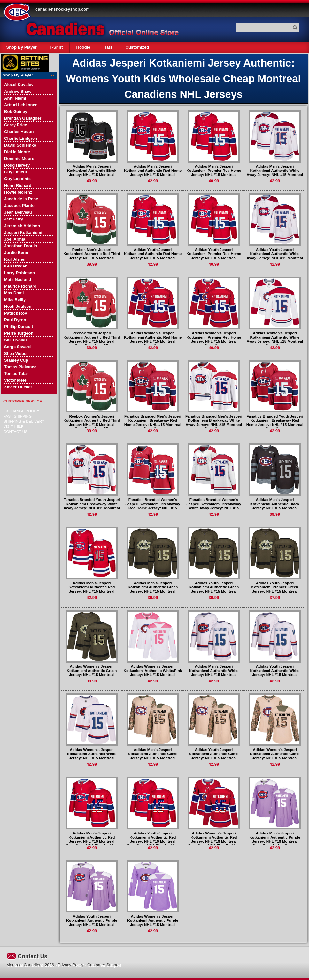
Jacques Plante (19, 206)
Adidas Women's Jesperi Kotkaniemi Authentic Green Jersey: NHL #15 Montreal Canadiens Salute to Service (92, 673)
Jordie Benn (16, 253)
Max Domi (14, 293)
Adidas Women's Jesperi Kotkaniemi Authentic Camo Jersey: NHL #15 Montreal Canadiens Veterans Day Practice (275, 758)
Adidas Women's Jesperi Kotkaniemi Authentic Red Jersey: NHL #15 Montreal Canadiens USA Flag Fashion (214, 839)
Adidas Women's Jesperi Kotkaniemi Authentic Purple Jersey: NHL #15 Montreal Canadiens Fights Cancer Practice (153, 924)
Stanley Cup (16, 360)
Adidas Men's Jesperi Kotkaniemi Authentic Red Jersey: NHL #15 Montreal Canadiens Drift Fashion (92, 589)
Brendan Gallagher (23, 118)
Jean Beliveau (18, 212)
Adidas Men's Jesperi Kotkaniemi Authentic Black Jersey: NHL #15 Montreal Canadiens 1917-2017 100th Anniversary (275, 508)
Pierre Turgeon (19, 333)
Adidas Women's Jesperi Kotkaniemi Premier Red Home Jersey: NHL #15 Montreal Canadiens (214, 339)
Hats (108, 47)
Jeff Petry (14, 219)
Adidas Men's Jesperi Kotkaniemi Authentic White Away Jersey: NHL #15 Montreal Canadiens (275, 172)
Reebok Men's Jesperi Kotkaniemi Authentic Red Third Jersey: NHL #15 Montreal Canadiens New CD (92, 256)
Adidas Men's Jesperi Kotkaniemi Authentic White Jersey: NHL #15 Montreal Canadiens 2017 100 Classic (214, 673)
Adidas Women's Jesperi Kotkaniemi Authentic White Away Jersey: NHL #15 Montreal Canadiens (275, 339)
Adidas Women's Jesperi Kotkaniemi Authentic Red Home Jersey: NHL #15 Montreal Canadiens (153, 339)
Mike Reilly (15, 300)
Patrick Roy (16, 313)
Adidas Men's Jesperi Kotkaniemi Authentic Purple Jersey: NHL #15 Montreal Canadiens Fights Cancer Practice (275, 841)
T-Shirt (56, 47)
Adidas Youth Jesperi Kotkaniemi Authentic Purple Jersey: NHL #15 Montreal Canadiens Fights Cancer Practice (92, 924)
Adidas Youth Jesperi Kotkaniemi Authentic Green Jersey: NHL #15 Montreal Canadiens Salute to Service (214, 589)
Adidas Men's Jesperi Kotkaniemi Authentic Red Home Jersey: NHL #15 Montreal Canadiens (153, 172)
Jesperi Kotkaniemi (23, 232)
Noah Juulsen (18, 306)
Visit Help (14, 426)
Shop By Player (22, 47)
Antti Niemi (15, 98)
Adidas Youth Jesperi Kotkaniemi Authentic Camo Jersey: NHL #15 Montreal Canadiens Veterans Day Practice (214, 758)
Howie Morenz (18, 192)
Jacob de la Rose (21, 199)
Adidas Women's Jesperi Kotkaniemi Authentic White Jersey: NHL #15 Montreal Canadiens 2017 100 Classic (92, 756)
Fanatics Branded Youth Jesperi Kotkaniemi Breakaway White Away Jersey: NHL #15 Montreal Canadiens (92, 506)
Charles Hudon (19, 132)
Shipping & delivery (24, 421)
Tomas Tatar (16, 374)
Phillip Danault (19, 327)
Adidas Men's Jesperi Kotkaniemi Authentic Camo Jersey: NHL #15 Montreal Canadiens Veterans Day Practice (153, 758)
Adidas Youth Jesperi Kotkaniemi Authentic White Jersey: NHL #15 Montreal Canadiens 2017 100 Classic (275, 673)
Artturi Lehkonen (21, 105)
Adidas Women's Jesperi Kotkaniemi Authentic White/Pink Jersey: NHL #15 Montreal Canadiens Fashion (153, 673)
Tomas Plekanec (20, 367)
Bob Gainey (16, 112)
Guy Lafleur (16, 172)
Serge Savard (17, 347)
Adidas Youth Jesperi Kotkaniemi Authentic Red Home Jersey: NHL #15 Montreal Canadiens (153, 256)
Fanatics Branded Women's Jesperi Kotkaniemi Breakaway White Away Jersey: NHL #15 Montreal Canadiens (214, 506)
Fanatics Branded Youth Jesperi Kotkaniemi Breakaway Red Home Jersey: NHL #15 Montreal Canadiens (275, 422)
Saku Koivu (15, 340)
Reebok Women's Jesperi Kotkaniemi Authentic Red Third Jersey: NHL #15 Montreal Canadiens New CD (92, 422)
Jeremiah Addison (22, 226)
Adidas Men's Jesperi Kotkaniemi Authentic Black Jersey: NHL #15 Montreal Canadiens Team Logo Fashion (92, 172)
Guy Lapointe (17, 179)
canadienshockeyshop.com (63, 9)
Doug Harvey (17, 165)
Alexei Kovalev (19, 85)
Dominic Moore (19, 159)
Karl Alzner (15, 259)
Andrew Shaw (18, 91)
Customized (137, 47)
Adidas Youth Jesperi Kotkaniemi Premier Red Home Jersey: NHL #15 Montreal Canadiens (214, 256)
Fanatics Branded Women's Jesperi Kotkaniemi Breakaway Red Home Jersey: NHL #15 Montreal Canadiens (153, 506)
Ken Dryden (16, 266)
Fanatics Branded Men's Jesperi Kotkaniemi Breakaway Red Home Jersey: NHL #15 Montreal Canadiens (153, 422)
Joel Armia (15, 239)
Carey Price (16, 125)
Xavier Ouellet (18, 387)
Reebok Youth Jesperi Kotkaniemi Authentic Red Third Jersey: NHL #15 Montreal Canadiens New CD (92, 339)
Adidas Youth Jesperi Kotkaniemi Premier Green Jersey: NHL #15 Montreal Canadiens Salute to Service (275, 589)
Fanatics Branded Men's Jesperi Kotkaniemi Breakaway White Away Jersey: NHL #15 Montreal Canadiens (214, 422)
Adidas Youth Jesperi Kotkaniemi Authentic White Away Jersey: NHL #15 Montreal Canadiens (275, 256)
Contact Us (15, 431)
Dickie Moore (17, 152)
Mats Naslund (18, 279)
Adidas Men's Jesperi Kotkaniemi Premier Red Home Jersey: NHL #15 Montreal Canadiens (214, 172)
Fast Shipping (18, 416)
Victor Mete (15, 380)
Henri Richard (18, 185)
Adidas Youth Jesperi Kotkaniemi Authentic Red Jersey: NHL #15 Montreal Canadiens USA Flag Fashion (153, 839)
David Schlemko (20, 145)
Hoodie (83, 47)
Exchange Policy (21, 411)
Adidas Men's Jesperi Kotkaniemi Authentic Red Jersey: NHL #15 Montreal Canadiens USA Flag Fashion (92, 839)
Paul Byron (15, 320)
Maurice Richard (20, 286)
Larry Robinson (19, 273)
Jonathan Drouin (21, 246)
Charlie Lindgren (21, 138)
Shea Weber (16, 353)
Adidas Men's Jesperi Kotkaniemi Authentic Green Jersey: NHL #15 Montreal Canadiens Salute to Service (153, 589)
